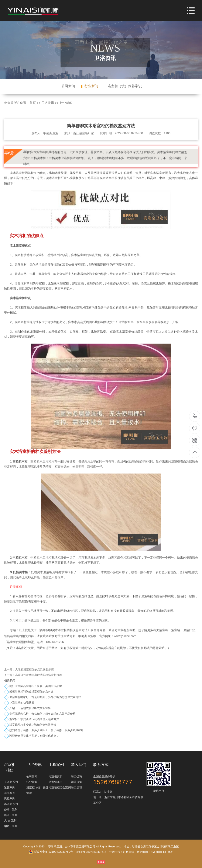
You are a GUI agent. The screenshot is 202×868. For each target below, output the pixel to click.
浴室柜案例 (56, 776)
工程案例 (56, 765)
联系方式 (101, 765)
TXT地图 (168, 852)
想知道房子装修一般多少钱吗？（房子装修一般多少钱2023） (47, 730)
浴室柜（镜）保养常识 (125, 86)
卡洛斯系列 (11, 782)
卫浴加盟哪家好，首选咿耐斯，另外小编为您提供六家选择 (45, 697)
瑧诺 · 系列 (11, 815)
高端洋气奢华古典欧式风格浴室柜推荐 (39, 681)
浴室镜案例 (56, 782)
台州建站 (129, 852)
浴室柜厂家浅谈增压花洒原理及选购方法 (34, 719)
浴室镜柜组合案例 (60, 787)
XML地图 (156, 852)
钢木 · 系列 (11, 826)
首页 (33, 103)
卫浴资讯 (48, 103)
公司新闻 (68, 86)
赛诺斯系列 (11, 804)
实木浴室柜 (17, 179)
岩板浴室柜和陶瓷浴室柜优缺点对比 (31, 692)
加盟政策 (76, 782)
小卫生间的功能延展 (22, 703)
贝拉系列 (10, 799)
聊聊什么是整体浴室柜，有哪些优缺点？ (34, 736)
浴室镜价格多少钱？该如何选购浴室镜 (33, 725)
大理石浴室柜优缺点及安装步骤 (34, 676)
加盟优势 (76, 776)
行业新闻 (91, 86)
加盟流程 (76, 787)
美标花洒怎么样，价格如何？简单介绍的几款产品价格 (42, 714)
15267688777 (195, 416)
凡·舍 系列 (10, 821)
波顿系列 (10, 787)
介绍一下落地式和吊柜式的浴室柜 (30, 708)
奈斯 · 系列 (11, 810)
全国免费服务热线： (119, 780)
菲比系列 (10, 793)
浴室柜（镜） (10, 767)
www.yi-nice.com (125, 642)
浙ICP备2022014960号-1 (91, 852)
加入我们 (79, 765)
